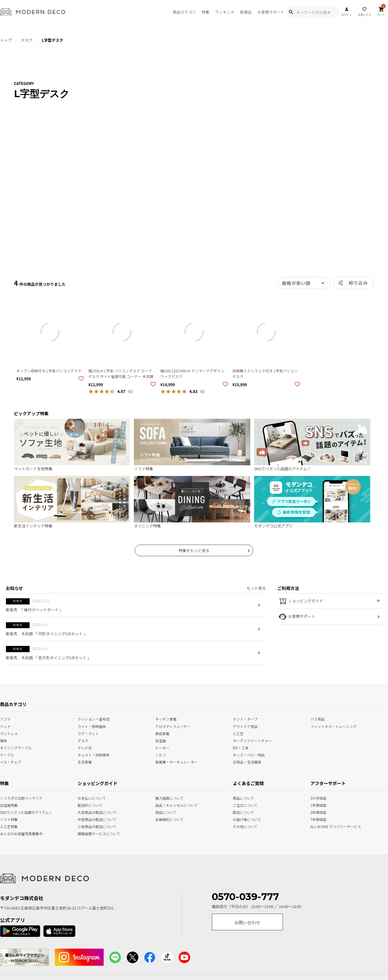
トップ (6, 40)
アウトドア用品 (245, 726)
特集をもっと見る (194, 550)
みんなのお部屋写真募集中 (7, 833)
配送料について (90, 805)
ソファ (5, 719)
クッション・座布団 (94, 719)
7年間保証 (318, 819)
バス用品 (318, 719)
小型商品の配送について (93, 826)
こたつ (161, 754)
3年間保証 (318, 812)
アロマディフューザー (173, 726)
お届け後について (240, 819)
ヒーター (162, 747)
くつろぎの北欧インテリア (7, 797)
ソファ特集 (7, 819)
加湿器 (161, 740)
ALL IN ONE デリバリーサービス (318, 826)
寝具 (4, 740)
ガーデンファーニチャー (252, 740)
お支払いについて (92, 797)
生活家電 (85, 761)
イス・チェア (11, 761)
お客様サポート (271, 12)
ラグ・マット (88, 733)
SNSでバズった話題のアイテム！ (7, 812)
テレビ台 (85, 747)
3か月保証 (318, 797)
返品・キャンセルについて (171, 805)
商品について (240, 797)
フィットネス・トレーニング (334, 726)
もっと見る (256, 588)
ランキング (225, 12)
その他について (240, 826)
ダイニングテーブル (16, 747)
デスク (27, 40)
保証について (166, 812)
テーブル (7, 754)
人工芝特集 (7, 826)
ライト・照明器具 (92, 726)
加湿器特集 (7, 805)
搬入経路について (169, 797)
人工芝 (238, 733)
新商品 (246, 12)
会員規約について (169, 819)
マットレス (9, 733)
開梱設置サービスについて (93, 833)
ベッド (5, 726)
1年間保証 (318, 805)
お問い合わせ (247, 922)
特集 (206, 12)
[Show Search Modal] (291, 12)
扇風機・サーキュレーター (177, 761)
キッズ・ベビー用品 (249, 754)
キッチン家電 (166, 719)
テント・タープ (245, 719)
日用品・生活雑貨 (247, 761)
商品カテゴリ (184, 12)
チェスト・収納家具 (94, 754)
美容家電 (162, 733)
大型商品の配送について (93, 812)
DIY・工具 (241, 747)
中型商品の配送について (93, 819)
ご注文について (240, 805)
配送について (240, 812)
